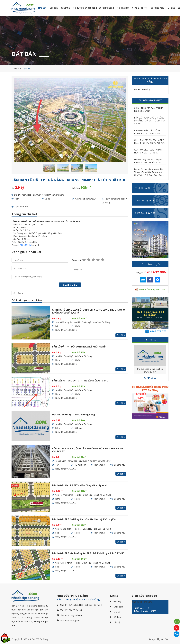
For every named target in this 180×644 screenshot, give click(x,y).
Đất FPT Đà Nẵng (142, 90)
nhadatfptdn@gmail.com (71, 615)
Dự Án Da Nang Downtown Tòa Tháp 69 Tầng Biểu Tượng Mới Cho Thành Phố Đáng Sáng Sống (149, 172)
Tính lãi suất (152, 188)
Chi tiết (121, 335)
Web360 (165, 639)
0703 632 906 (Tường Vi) (71, 610)
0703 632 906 (25, 245)
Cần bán (54, 8)
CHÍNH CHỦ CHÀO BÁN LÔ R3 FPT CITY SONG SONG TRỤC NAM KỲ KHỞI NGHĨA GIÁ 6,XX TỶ (89, 311)
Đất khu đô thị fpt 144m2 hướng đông (74, 415)
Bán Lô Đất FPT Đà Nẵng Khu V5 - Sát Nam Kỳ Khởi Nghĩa (84, 519)
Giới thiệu (118, 602)
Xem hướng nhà (152, 200)
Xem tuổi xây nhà (152, 213)
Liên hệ (171, 8)
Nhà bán (117, 612)
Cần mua (65, 8)
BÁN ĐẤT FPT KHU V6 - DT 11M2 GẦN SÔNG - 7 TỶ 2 (80, 381)
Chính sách (118, 607)
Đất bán (117, 617)
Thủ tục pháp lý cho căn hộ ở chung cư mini (150, 370)
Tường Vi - (150, 272)
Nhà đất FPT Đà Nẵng (142, 602)
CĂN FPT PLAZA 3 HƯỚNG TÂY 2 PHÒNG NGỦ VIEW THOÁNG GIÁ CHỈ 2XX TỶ (88, 450)
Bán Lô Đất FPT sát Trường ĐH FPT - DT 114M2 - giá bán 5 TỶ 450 (88, 553)
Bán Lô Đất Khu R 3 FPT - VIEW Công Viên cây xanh (80, 485)
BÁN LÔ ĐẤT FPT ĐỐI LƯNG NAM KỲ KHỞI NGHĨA (79, 347)
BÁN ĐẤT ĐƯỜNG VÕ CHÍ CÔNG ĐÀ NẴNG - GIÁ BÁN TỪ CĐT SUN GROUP (150, 121)
